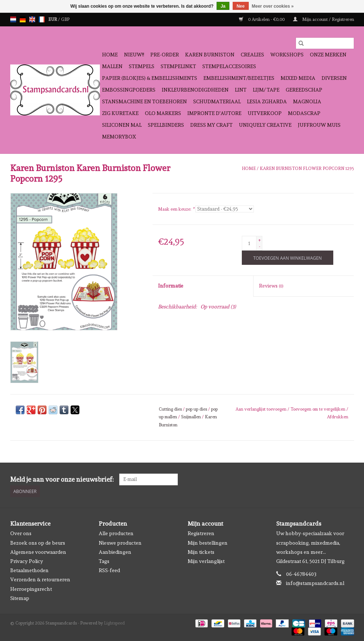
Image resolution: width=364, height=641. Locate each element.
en (32, 19)
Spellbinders (166, 125)
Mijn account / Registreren (324, 19)
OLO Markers (163, 113)
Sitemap (20, 598)
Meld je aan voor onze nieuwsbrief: (62, 479)
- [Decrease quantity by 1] (260, 247)
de (23, 19)
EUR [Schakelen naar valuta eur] (53, 19)
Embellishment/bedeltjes (239, 78)
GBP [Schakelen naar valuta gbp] (65, 19)
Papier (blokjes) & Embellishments (150, 78)
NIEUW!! (134, 55)
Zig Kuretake (120, 113)
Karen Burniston (210, 55)
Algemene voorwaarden (38, 552)
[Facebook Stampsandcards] (335, 479)
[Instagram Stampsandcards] (348, 479)
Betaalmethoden (29, 570)
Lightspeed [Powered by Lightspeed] (114, 623)
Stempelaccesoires (229, 66)
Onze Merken (328, 55)
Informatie (171, 286)
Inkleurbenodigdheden (195, 90)
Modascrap (304, 113)
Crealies (252, 55)
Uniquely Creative (265, 125)
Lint (241, 90)
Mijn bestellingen (208, 543)
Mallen (112, 66)
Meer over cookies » (273, 6)
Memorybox (119, 137)
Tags (104, 561)
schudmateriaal (217, 101)
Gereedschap (304, 90)
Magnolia (307, 101)
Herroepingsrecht (31, 589)
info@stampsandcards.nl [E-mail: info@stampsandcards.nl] (315, 583)
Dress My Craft (211, 125)
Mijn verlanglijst (206, 561)
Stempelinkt (178, 66)
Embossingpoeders (129, 90)
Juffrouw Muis (319, 125)
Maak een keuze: (176, 209)
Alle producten (116, 533)
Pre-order (165, 55)
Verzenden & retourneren (40, 579)
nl (13, 19)
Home (110, 55)
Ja (223, 6)
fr (42, 19)
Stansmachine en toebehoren (145, 101)
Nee (241, 6)
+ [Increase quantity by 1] (260, 240)
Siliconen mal (122, 125)
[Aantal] (249, 243)
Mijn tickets (201, 552)
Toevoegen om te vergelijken (318, 409)
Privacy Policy (27, 561)
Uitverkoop (265, 113)
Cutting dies (170, 409)
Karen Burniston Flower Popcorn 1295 (307, 168)
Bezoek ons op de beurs (38, 543)
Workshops (287, 55)
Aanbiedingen (115, 552)
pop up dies (196, 409)
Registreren (201, 533)
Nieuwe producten (120, 543)
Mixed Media (298, 78)
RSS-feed (109, 570)
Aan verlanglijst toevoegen (262, 409)
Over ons (21, 533)
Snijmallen (191, 417)
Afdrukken (338, 417)
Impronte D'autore (214, 113)
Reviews (271, 286)
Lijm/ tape (266, 90)
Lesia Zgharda (267, 101)
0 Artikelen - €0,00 (262, 19)
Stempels (142, 66)
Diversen (334, 78)
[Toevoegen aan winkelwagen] (287, 258)
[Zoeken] (325, 43)
